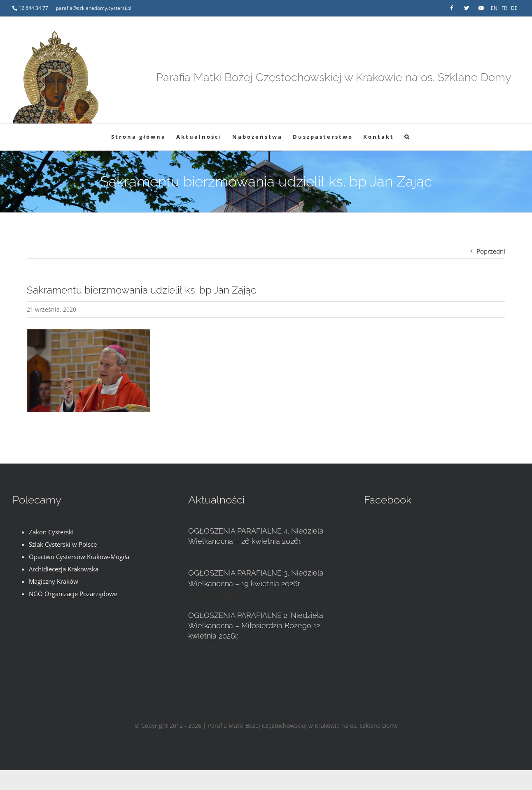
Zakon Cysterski (51, 532)
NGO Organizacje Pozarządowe (73, 594)
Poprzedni (491, 251)
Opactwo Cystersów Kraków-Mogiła (79, 557)
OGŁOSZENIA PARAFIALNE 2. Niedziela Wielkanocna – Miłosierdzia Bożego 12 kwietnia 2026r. (256, 626)
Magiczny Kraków (54, 581)
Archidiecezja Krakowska (64, 569)
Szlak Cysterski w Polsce (63, 544)
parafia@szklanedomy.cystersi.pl (94, 8)
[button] (407, 137)
